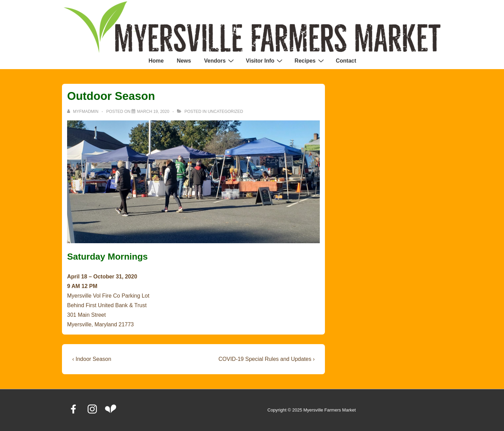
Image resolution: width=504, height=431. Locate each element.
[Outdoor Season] (153, 112)
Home (156, 61)
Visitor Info (265, 61)
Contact (346, 61)
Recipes (310, 61)
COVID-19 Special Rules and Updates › (267, 359)
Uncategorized (225, 112)
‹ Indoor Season (92, 359)
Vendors (220, 61)
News (184, 61)
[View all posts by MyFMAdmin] (83, 112)
